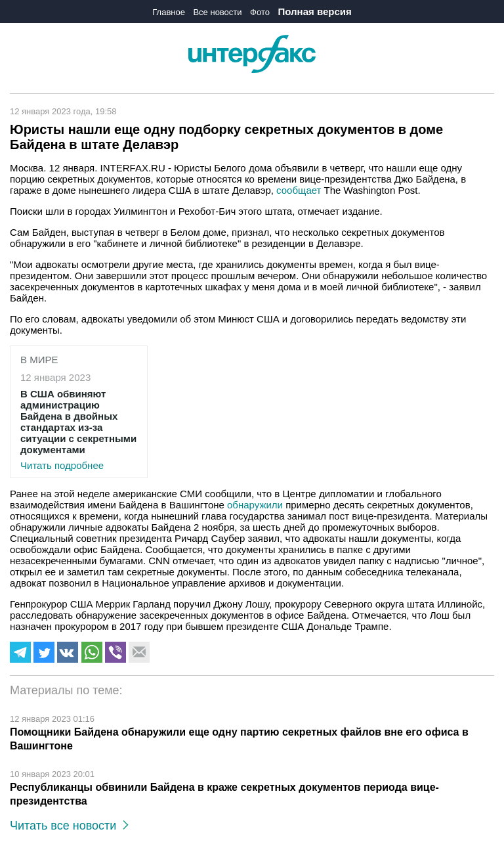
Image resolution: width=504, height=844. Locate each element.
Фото (260, 12)
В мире (39, 360)
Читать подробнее (79, 430)
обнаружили (255, 505)
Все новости (217, 12)
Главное (169, 12)
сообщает (299, 190)
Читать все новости (69, 826)
